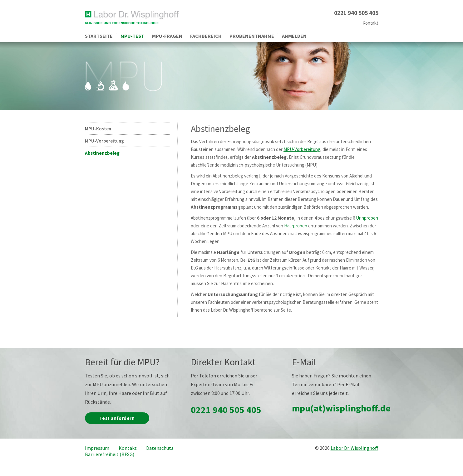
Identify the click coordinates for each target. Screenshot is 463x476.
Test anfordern (117, 418)
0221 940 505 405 (226, 410)
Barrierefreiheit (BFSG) (110, 454)
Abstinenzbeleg (102, 153)
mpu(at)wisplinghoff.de (341, 408)
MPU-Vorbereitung (104, 141)
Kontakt (370, 23)
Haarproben (296, 226)
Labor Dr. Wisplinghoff (355, 448)
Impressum (97, 448)
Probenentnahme (252, 36)
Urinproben (367, 218)
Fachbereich (206, 36)
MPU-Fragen (167, 36)
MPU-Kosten (98, 129)
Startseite (99, 36)
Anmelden (294, 36)
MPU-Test (132, 36)
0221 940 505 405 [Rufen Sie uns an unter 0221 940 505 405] (356, 13)
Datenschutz (160, 448)
